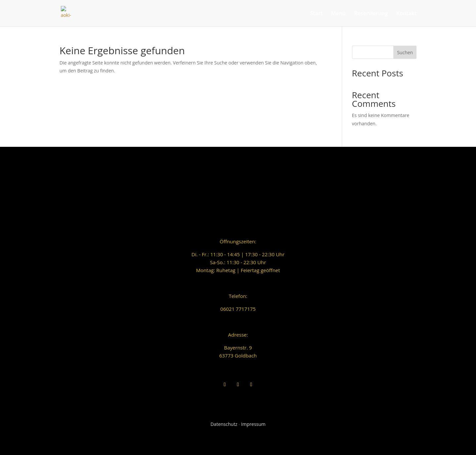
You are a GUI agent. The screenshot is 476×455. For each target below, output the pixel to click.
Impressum (253, 424)
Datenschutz (224, 424)
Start (316, 14)
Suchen (405, 52)
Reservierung (371, 14)
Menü (338, 14)
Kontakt (406, 14)
